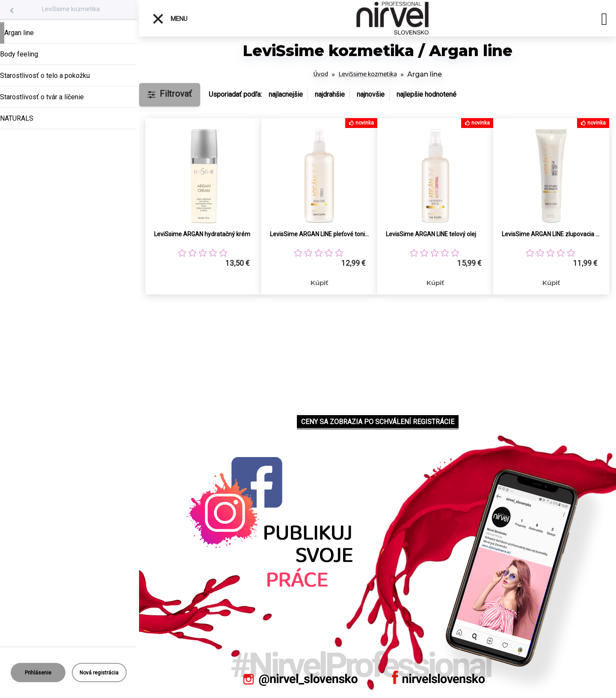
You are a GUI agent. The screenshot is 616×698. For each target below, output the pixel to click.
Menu (170, 19)
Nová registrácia (99, 673)
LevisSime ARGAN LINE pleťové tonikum (319, 234)
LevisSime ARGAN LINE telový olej (431, 234)
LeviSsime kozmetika (71, 9)
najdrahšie (330, 94)
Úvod (321, 74)
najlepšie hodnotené (426, 94)
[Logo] (392, 18)
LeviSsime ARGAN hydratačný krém (202, 234)
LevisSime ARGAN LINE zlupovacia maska (551, 234)
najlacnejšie (286, 94)
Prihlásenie (38, 673)
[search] (604, 21)
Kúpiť (319, 283)
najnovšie (371, 94)
